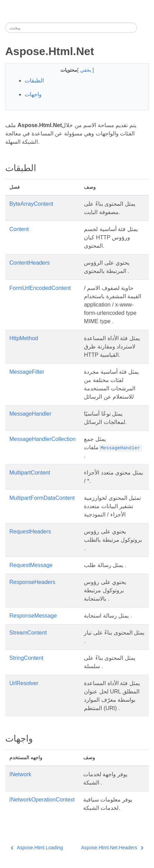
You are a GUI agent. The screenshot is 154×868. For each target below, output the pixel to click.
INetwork (20, 774)
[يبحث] (71, 28)
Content (19, 229)
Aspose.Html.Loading (37, 848)
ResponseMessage (33, 616)
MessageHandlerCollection (42, 439)
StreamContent (28, 633)
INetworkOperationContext (42, 800)
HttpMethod (24, 338)
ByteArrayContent (31, 204)
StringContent (26, 658)
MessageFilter (27, 372)
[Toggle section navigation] (143, 28)
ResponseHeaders (32, 582)
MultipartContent (30, 473)
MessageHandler (30, 414)
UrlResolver (24, 683)
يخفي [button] (86, 70)
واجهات (33, 94)
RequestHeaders (30, 532)
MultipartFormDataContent (42, 498)
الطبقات (34, 81)
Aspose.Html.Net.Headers (112, 848)
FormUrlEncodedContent (40, 288)
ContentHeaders (30, 263)
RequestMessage (31, 565)
